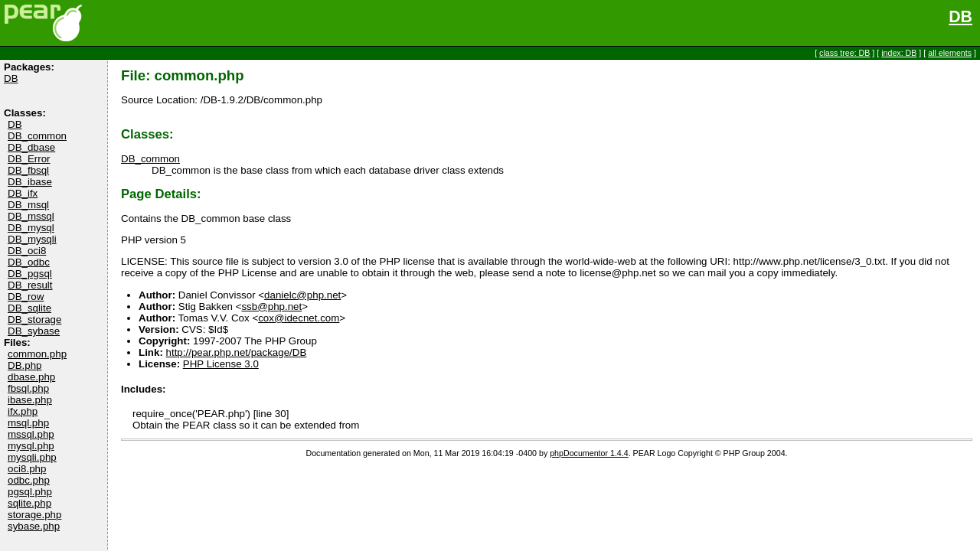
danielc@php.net (302, 295)
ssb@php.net (271, 306)
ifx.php (23, 411)
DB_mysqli (32, 239)
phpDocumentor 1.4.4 (589, 453)
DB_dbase (31, 147)
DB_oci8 (27, 251)
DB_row (26, 297)
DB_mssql (31, 216)
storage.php (34, 515)
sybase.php (34, 526)
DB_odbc (29, 262)
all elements (950, 53)
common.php (37, 354)
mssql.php (31, 434)
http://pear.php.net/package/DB (237, 352)
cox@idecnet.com (299, 318)
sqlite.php (29, 503)
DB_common (37, 136)
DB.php (24, 365)
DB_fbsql (28, 170)
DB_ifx (23, 193)
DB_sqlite (29, 308)
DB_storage (34, 320)
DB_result (30, 285)
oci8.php (27, 469)
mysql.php (31, 446)
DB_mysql (31, 228)
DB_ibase (30, 182)
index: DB (899, 53)
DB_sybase (34, 331)
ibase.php (30, 400)
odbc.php (29, 480)
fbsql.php (28, 388)
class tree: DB (844, 53)
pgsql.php (30, 492)
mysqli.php (32, 457)
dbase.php (31, 377)
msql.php (28, 423)
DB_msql (28, 205)
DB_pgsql (30, 274)
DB (960, 17)
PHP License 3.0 (221, 364)
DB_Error (29, 159)
